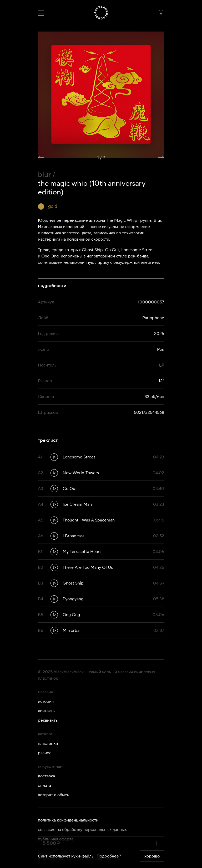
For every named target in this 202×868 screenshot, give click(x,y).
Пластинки (48, 743)
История (46, 701)
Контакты (47, 711)
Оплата (44, 786)
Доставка (46, 776)
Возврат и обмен (54, 795)
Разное (45, 753)
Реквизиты (48, 720)
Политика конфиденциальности (68, 820)
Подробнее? (109, 856)
